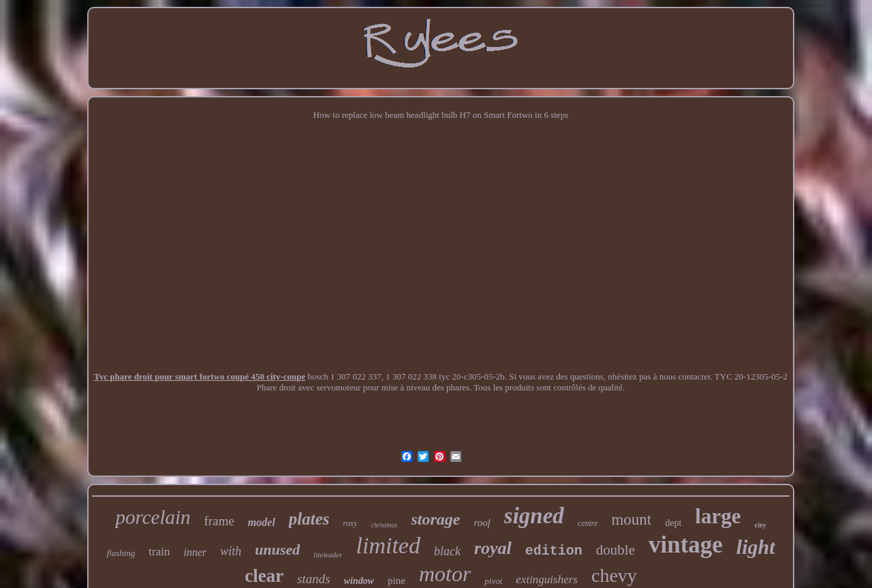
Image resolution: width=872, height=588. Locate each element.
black (447, 551)
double (616, 550)
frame (219, 521)
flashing (121, 553)
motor (445, 574)
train (159, 552)
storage (435, 519)
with (231, 551)
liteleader (328, 555)
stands (314, 579)
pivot (493, 581)
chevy (614, 575)
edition (554, 551)
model (262, 522)
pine (396, 581)
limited (388, 545)
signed (534, 516)
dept (673, 523)
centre (588, 523)
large (718, 516)
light (756, 547)
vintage (686, 545)
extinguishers (547, 579)
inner (195, 552)
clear (264, 576)
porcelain (153, 517)
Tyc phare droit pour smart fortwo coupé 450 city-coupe (200, 376)
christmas (384, 525)
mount (631, 520)
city (760, 525)
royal (493, 548)
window (359, 581)
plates (309, 519)
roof (482, 523)
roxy (351, 523)
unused (277, 550)
